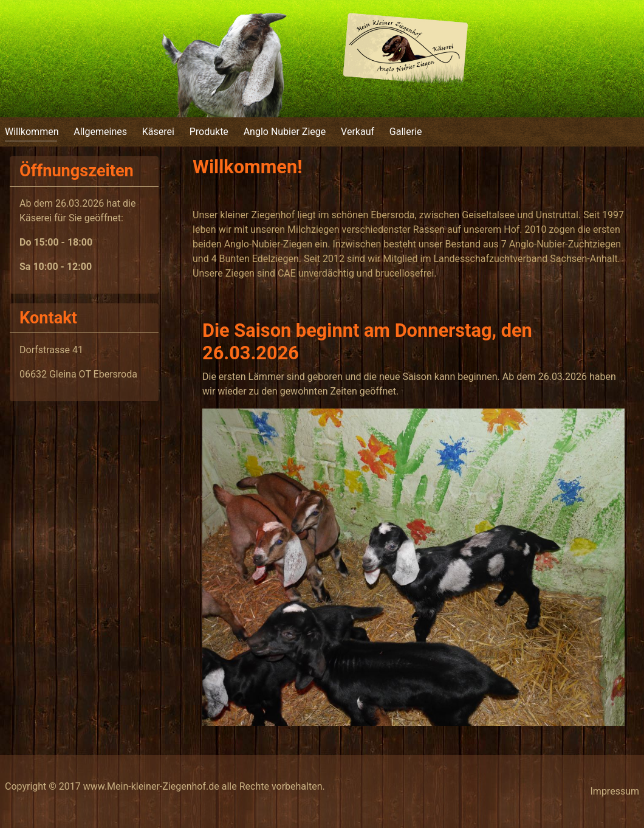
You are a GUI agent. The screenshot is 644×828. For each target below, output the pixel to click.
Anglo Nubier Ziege (285, 132)
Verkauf (358, 132)
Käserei (158, 132)
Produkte (209, 132)
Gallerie (406, 132)
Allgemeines (100, 132)
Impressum (615, 791)
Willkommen (32, 132)
